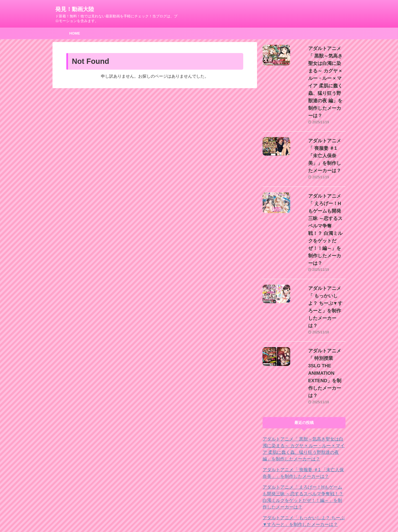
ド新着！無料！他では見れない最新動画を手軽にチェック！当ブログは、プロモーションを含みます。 (199, 516)
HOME (75, 33)
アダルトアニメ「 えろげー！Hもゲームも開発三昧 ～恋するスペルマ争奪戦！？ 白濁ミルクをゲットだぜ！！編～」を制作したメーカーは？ (303, 378)
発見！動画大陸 (75, 9)
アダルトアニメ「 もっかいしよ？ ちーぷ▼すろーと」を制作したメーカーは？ (318, 221)
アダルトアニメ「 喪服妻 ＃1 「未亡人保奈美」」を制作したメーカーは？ (320, 119)
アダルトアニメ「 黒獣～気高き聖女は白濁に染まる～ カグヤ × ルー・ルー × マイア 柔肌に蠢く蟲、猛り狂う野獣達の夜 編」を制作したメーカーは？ (304, 330)
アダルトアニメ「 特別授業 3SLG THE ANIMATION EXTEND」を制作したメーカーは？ (301, 423)
